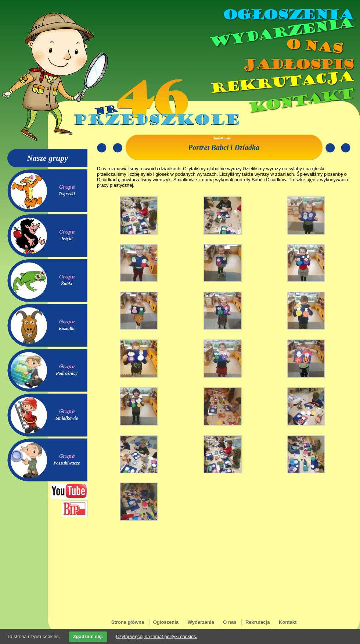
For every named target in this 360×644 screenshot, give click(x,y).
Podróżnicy (67, 373)
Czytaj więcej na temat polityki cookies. (157, 636)
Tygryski (67, 194)
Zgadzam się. (88, 636)
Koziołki (67, 328)
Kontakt (300, 101)
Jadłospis (298, 64)
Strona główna (128, 622)
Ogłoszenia (288, 15)
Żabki (67, 284)
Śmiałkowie (67, 418)
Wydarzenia (281, 33)
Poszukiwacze (67, 463)
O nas (314, 46)
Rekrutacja (281, 82)
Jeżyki (67, 239)
